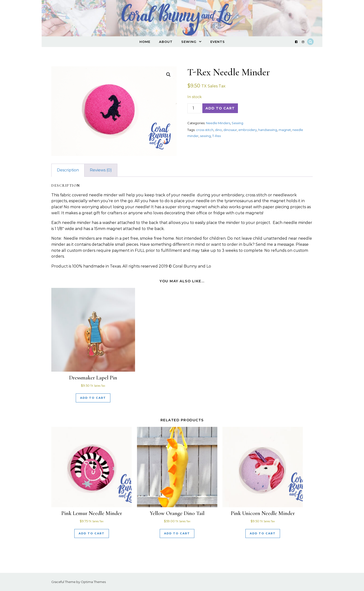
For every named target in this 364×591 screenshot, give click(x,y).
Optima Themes (93, 582)
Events (218, 42)
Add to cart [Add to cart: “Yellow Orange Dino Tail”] (177, 533)
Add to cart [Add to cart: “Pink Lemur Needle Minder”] (92, 533)
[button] (168, 75)
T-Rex (217, 136)
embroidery (248, 130)
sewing (205, 136)
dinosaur (230, 130)
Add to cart (220, 108)
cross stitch (205, 130)
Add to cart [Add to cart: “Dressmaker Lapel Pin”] (93, 398)
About (166, 42)
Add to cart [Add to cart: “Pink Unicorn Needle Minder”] (263, 533)
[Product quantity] (194, 108)
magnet (285, 130)
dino (218, 130)
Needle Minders (218, 123)
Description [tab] (68, 170)
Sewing (189, 42)
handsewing (268, 130)
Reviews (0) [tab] (101, 170)
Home (145, 42)
